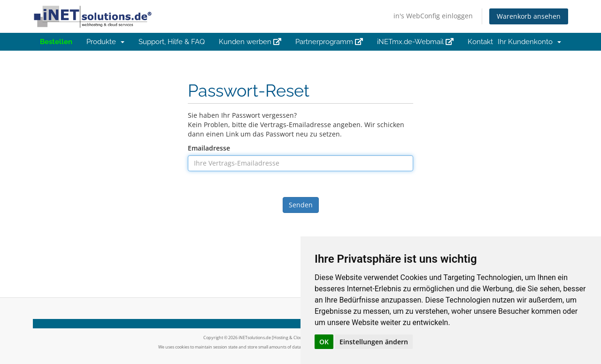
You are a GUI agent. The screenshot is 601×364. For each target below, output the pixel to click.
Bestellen (56, 42)
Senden (301, 205)
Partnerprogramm (329, 42)
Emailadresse (209, 148)
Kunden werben (250, 42)
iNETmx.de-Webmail (415, 42)
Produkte (105, 42)
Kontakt (480, 42)
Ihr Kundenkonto (529, 42)
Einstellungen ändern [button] (374, 342)
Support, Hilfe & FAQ (172, 42)
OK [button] (324, 342)
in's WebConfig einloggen (433, 16)
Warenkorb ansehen (529, 16)
